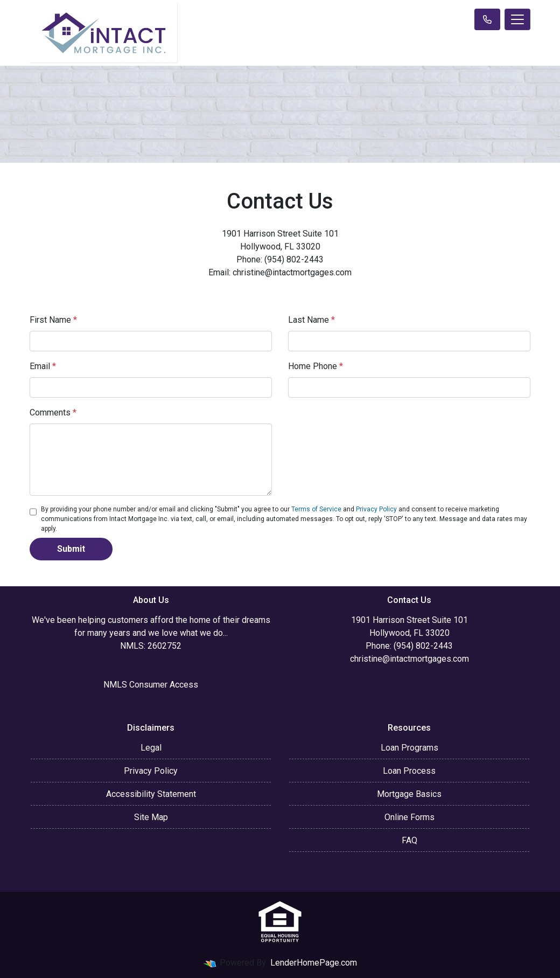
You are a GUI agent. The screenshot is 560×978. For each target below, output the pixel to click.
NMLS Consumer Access (151, 685)
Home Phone (316, 366)
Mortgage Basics (409, 794)
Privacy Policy (376, 509)
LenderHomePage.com (314, 963)
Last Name (311, 320)
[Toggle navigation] (517, 19)
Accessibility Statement (151, 794)
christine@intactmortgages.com (409, 659)
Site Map (151, 817)
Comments (53, 412)
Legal (151, 748)
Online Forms (409, 817)
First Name (53, 320)
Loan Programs (409, 748)
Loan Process (409, 771)
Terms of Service (316, 509)
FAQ (409, 840)
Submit (71, 549)
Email (43, 366)
